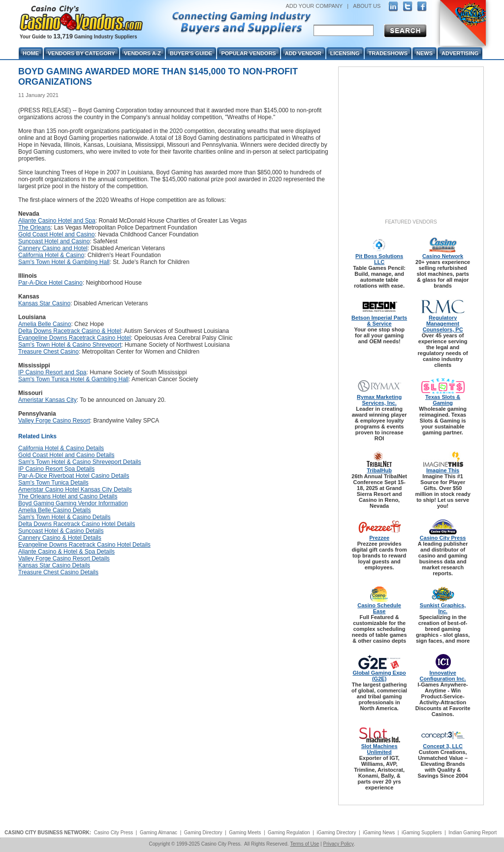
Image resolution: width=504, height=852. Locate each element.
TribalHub (379, 470)
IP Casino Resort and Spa (52, 372)
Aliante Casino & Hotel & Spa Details (66, 552)
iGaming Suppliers (422, 833)
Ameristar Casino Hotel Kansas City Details (75, 490)
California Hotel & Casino (51, 255)
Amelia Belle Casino (45, 324)
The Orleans (34, 228)
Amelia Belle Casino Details (54, 510)
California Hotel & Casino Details (61, 448)
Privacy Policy (338, 844)
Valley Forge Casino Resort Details (64, 558)
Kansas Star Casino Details (54, 565)
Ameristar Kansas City (47, 400)
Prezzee (379, 538)
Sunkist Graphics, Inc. (443, 608)
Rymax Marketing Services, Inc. (379, 400)
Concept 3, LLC (443, 746)
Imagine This (443, 470)
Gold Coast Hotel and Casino (56, 234)
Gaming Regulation (289, 833)
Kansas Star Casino (44, 303)
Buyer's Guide (191, 53)
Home (31, 53)
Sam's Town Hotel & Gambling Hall (64, 262)
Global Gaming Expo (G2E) (379, 676)
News (425, 53)
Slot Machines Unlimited (379, 749)
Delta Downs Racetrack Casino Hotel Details (77, 524)
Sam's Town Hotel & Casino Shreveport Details (80, 462)
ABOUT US (367, 6)
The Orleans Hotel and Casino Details (68, 496)
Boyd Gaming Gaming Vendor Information (73, 503)
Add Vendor (303, 53)
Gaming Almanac (158, 833)
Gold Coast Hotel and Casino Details (66, 455)
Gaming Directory (203, 833)
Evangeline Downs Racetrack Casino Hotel (75, 338)
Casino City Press (443, 538)
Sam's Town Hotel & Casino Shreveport (70, 345)
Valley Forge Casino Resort (54, 421)
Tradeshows (388, 53)
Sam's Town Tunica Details (53, 483)
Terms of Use (304, 844)
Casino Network (443, 256)
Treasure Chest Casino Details (58, 572)
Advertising (460, 53)
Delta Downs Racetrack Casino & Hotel (70, 331)
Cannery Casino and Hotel (53, 248)
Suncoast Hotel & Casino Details (61, 531)
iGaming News (379, 833)
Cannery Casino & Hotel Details (60, 538)
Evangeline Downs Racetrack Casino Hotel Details (84, 545)
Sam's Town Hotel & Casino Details (64, 517)
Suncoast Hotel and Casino (54, 241)
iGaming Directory (336, 833)
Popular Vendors (248, 53)
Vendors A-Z (142, 53)
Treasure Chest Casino (48, 352)
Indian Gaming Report (472, 833)
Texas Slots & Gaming (443, 400)
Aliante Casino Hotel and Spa (57, 221)
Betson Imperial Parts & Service (379, 321)
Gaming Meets (245, 833)
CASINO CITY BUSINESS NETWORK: (48, 833)
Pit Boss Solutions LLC (379, 259)
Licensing (345, 53)
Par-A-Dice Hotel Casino (50, 283)
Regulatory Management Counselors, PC (443, 324)
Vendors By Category (81, 53)
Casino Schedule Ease (379, 608)
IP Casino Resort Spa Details (56, 469)
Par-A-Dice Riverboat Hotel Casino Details (74, 476)
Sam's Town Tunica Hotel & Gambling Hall (73, 379)
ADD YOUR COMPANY (314, 6)
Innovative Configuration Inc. (443, 676)
